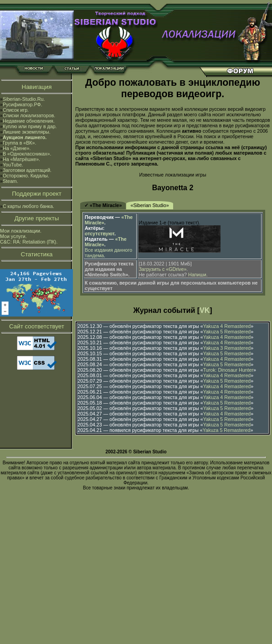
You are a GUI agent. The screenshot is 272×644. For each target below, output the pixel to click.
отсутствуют (100, 234)
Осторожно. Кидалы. (26, 176)
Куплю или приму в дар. (30, 126)
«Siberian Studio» (149, 205)
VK (205, 310)
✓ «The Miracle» (103, 205)
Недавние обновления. (29, 121)
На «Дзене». (17, 148)
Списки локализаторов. (29, 115)
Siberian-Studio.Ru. (24, 99)
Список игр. (16, 110)
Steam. (10, 181)
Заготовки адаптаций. (27, 170)
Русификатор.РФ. (23, 104)
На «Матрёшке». (21, 159)
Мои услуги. (13, 236)
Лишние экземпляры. (27, 132)
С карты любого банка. (28, 206)
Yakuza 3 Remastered (227, 348)
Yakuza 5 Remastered (227, 332)
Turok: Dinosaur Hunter (228, 370)
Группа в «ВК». (20, 143)
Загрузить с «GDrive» (162, 269)
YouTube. (13, 165)
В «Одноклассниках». (27, 154)
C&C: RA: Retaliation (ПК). (29, 242)
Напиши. (198, 275)
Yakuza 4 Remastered (227, 326)
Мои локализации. (21, 231)
